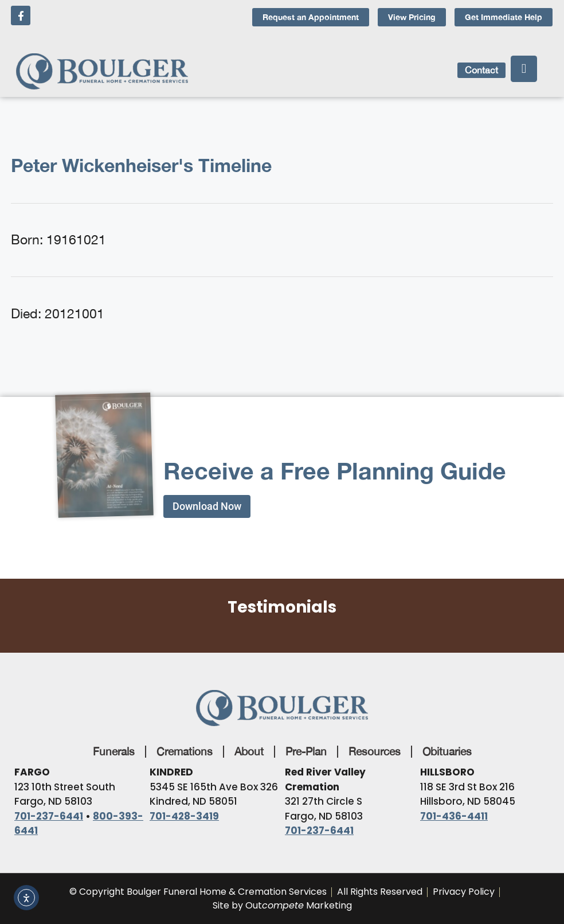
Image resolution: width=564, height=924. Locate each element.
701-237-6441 (49, 816)
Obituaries (447, 751)
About (249, 751)
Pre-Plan (306, 751)
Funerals (114, 751)
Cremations (185, 751)
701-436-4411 (454, 816)
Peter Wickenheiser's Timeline (141, 165)
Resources (375, 751)
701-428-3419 (184, 816)
